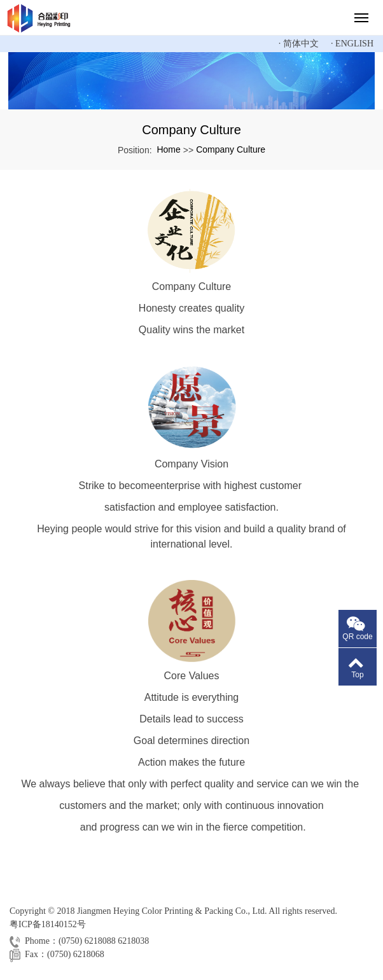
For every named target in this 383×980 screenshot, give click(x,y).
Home (168, 149)
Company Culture (231, 149)
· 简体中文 (299, 44)
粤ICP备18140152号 (48, 924)
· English (352, 44)
